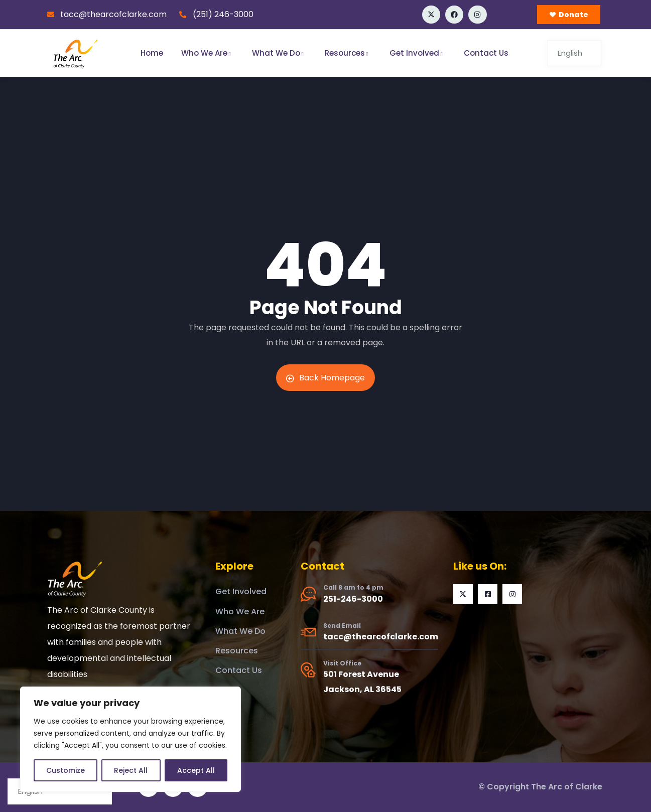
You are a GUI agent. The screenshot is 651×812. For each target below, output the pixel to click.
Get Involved (418, 53)
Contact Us (486, 53)
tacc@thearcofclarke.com (381, 637)
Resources (348, 53)
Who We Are (208, 53)
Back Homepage (325, 378)
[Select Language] (574, 53)
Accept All (196, 770)
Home (152, 53)
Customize (66, 770)
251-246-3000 (353, 599)
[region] (131, 739)
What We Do (279, 53)
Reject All (131, 770)
